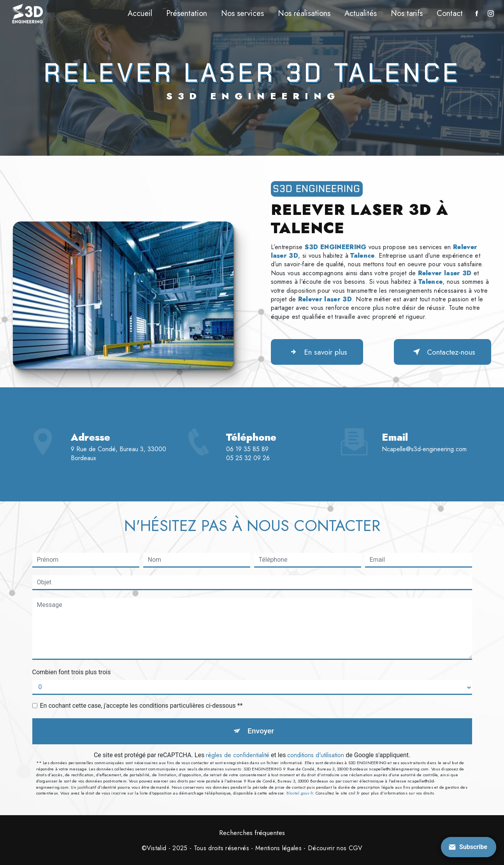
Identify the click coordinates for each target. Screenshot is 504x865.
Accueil (140, 13)
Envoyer (261, 731)
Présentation (187, 13)
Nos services (242, 13)
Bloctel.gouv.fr (300, 793)
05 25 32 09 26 (248, 477)
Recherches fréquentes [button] (252, 833)
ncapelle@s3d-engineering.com (424, 430)
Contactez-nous (443, 352)
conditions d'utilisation (316, 755)
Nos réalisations (304, 13)
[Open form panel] (469, 847)
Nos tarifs (407, 13)
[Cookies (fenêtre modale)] (2, 860)
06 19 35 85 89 (247, 469)
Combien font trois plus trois (72, 672)
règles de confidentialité (238, 755)
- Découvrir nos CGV (332, 848)
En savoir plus (317, 352)
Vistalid (157, 848)
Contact (450, 13)
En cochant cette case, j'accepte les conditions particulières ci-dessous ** (141, 706)
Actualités (361, 13)
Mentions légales (278, 848)
